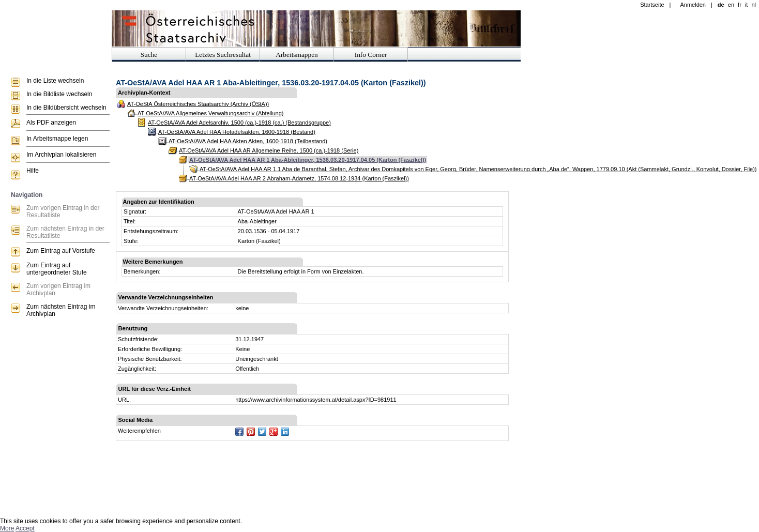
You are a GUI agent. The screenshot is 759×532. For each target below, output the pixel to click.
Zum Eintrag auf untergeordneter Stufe (57, 269)
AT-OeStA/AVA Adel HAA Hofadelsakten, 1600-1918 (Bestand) (237, 132)
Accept (25, 528)
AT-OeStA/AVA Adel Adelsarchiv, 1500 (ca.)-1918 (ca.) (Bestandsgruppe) (239, 123)
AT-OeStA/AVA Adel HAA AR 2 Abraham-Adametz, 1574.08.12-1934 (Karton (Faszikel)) (299, 178)
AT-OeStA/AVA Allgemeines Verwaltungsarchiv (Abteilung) (210, 113)
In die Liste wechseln (55, 81)
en (731, 5)
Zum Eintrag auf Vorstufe (61, 251)
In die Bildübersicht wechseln (66, 108)
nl (754, 5)
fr (740, 5)
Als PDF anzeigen (51, 123)
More (7, 528)
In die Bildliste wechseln (59, 94)
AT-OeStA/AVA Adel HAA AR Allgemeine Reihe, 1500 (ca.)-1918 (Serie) (269, 150)
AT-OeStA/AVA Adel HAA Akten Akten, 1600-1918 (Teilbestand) (248, 141)
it (747, 5)
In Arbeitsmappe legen (57, 139)
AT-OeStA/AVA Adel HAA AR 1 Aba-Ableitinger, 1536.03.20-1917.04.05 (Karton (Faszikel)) (308, 160)
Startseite (652, 5)
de (721, 5)
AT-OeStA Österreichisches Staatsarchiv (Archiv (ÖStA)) (198, 104)
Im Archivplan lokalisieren (61, 155)
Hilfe (33, 171)
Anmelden (693, 5)
